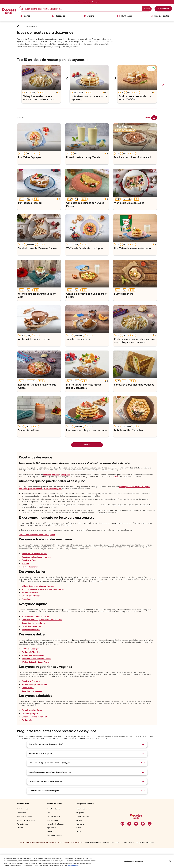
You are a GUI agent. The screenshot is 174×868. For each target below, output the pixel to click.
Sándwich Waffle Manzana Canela (37, 676)
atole (153, 483)
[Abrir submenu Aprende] (91, 16)
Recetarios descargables (26, 841)
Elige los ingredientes (25, 837)
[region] (87, 860)
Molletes (25, 576)
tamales (60, 480)
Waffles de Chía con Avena (33, 673)
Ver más (87, 447)
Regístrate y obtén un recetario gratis (87, 2)
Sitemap (20, 848)
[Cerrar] (170, 860)
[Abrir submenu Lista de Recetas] (160, 16)
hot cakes (51, 480)
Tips (49, 833)
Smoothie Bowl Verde (31, 609)
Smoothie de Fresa (30, 606)
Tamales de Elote (29, 572)
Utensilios (51, 852)
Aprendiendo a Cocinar (56, 845)
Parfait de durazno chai (32, 643)
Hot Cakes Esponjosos (32, 667)
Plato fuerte (80, 845)
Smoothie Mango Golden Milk (34, 703)
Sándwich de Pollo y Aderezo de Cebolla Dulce (42, 636)
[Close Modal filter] (154, 120)
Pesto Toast (27, 612)
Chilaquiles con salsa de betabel (36, 737)
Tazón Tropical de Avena (32, 730)
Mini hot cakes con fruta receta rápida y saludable (43, 603)
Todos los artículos (54, 829)
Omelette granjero (30, 734)
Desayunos (80, 833)
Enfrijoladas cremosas (31, 646)
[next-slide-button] (163, 87)
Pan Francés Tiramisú (31, 670)
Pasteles (79, 852)
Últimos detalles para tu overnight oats (38, 599)
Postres (79, 848)
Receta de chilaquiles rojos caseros (37, 569)
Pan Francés (27, 740)
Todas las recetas (31, 27)
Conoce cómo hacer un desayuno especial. (37, 545)
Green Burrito (28, 707)
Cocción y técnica (54, 837)
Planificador (124, 16)
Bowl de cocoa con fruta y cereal (36, 633)
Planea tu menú (23, 845)
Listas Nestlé (22, 833)
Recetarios (59, 16)
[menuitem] (27, 17)
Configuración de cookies (133, 860)
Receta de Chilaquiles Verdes (34, 566)
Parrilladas (80, 841)
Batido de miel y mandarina (34, 639)
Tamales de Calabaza (31, 700)
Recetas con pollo (83, 837)
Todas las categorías (84, 829)
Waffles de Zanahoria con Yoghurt (36, 680)
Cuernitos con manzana (32, 710)
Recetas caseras (53, 841)
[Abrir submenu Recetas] (27, 16)
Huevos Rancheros (30, 579)
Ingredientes (52, 848)
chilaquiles (70, 480)
